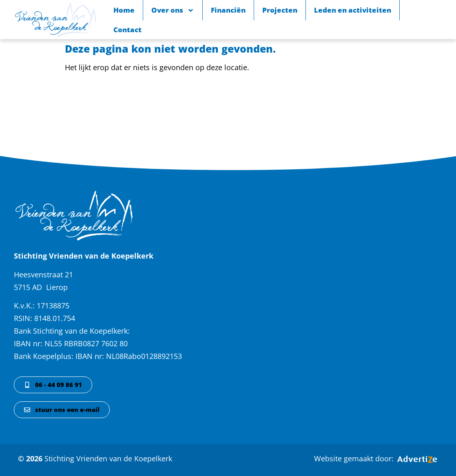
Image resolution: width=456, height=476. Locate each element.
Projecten (280, 10)
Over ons (173, 10)
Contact (127, 30)
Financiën (228, 10)
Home (124, 10)
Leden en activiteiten (353, 10)
